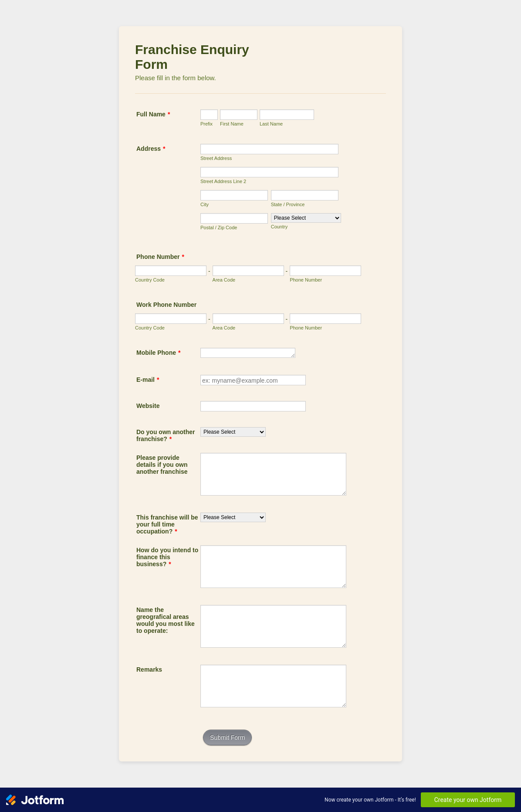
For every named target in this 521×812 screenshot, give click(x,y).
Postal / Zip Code (219, 228)
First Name (232, 124)
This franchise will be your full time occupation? (167, 524)
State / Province (288, 204)
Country (279, 227)
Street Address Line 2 (223, 181)
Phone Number (160, 257)
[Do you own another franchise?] (233, 432)
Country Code (150, 280)
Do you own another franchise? (166, 435)
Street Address (216, 158)
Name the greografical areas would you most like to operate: (166, 620)
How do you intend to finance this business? (167, 557)
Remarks (149, 669)
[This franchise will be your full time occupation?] (233, 517)
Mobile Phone (158, 353)
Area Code (224, 280)
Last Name (271, 124)
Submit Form (227, 737)
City (205, 204)
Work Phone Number (166, 305)
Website (148, 406)
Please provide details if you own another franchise (162, 465)
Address (151, 149)
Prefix (206, 124)
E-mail (148, 380)
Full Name (153, 114)
